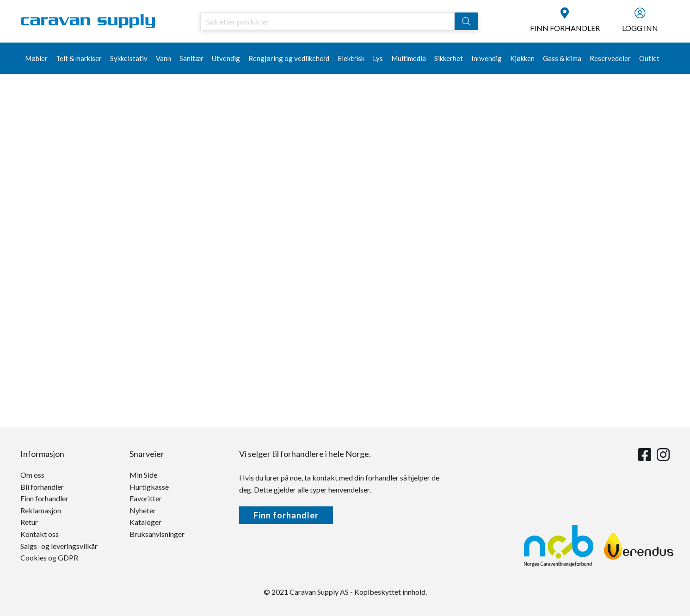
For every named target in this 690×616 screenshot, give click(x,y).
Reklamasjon (41, 510)
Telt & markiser (79, 58)
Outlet (649, 58)
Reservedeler (610, 58)
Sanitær (191, 58)
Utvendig (226, 58)
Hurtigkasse (149, 487)
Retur (29, 522)
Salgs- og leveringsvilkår (59, 546)
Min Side (143, 475)
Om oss (32, 475)
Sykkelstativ (129, 58)
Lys (378, 58)
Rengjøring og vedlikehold (289, 58)
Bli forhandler (42, 487)
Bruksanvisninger (157, 534)
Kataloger (145, 522)
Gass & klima (562, 58)
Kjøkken (522, 58)
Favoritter (146, 498)
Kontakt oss (40, 534)
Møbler (36, 58)
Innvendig (487, 58)
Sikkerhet (449, 58)
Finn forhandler (44, 498)
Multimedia (409, 58)
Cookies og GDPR (49, 557)
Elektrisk (351, 58)
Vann (163, 58)
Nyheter (143, 510)
